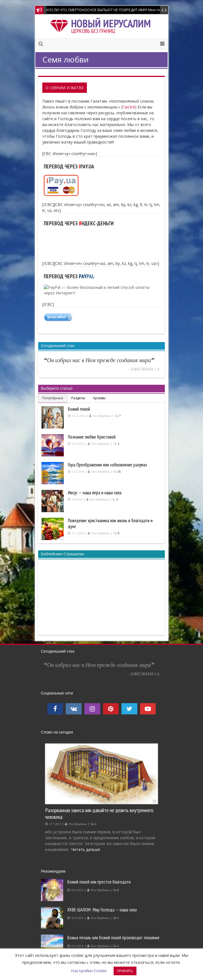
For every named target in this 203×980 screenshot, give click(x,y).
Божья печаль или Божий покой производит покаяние (113, 938)
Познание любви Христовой (92, 437)
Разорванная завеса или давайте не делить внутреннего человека (99, 813)
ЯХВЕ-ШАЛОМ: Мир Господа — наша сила (102, 910)
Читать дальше (86, 849)
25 (119, 472)
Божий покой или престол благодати (99, 882)
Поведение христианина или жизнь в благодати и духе (110, 523)
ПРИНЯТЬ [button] (125, 971)
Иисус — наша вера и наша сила (95, 493)
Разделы (78, 398)
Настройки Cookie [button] (89, 971)
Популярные (53, 398)
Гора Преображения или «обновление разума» (108, 465)
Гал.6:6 (129, 107)
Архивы (99, 398)
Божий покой (79, 409)
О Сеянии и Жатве (65, 88)
